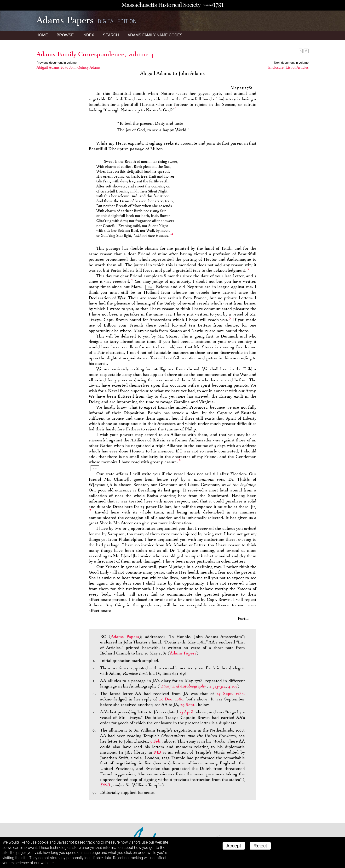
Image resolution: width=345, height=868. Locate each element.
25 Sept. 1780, (231, 693)
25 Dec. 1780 (171, 699)
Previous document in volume (57, 63)
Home (42, 35)
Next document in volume (291, 63)
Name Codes (155, 35)
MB (158, 752)
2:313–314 (218, 686)
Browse (65, 35)
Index (88, 35)
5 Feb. (156, 741)
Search (111, 35)
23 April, (187, 712)
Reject (260, 846)
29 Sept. (188, 705)
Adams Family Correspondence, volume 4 (95, 54)
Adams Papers (125, 637)
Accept (234, 846)
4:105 (233, 686)
